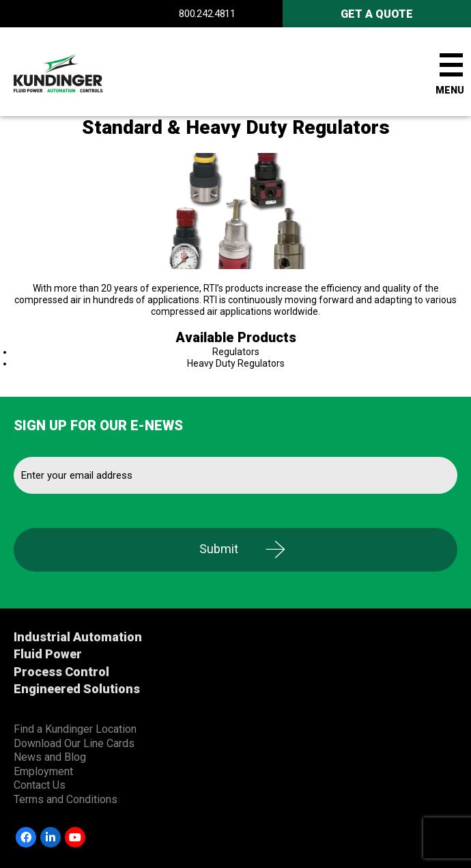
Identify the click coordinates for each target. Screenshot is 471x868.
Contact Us (40, 785)
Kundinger (82, 72)
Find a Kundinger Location (75, 729)
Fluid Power (48, 654)
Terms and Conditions (66, 799)
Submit (219, 549)
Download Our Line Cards (74, 743)
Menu (450, 90)
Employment (43, 771)
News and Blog (50, 757)
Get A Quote (377, 14)
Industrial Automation (78, 637)
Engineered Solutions (77, 689)
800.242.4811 (207, 14)
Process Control (61, 672)
